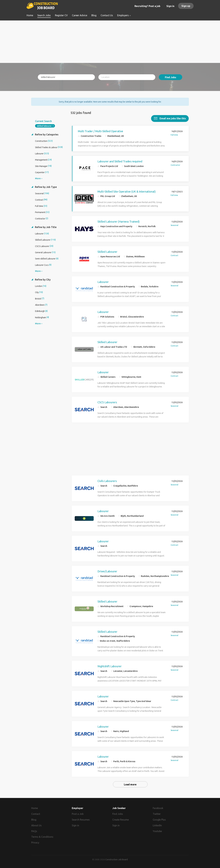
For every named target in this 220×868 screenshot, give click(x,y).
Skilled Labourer (107, 252)
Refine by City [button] (42, 279)
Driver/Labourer (107, 571)
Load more (130, 784)
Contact (36, 814)
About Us (36, 825)
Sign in (170, 6)
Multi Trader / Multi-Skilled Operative (101, 131)
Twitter (157, 814)
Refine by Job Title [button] (45, 227)
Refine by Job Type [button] (46, 187)
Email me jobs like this (172, 118)
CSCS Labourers (107, 402)
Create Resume (121, 820)
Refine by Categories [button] (46, 134)
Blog (34, 820)
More (38, 178)
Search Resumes (81, 820)
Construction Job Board (117, 860)
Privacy (35, 843)
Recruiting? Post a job (147, 6)
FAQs (34, 831)
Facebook (158, 808)
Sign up (186, 6)
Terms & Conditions (42, 837)
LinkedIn (157, 825)
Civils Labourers (107, 481)
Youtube (157, 831)
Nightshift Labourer (110, 666)
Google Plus (159, 820)
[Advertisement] (110, 42)
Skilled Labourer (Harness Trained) (119, 222)
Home (35, 808)
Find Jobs (171, 77)
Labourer (103, 282)
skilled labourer (44, 126)
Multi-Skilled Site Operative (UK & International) (127, 191)
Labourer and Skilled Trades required (120, 161)
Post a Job (78, 814)
